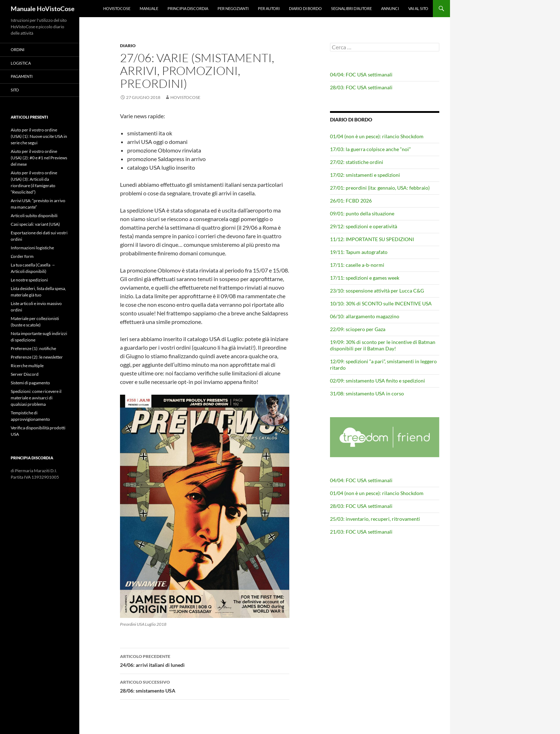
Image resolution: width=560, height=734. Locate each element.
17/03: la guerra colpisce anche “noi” (370, 149)
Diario (128, 46)
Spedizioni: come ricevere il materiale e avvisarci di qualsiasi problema (36, 398)
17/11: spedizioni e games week (365, 278)
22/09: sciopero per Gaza (358, 329)
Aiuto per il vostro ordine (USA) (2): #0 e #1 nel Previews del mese (39, 158)
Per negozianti (233, 8)
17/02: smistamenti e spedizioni (365, 175)
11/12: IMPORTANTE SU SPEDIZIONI (372, 239)
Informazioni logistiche (32, 248)
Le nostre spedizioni (29, 280)
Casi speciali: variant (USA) (35, 224)
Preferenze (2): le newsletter (37, 357)
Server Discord (25, 374)
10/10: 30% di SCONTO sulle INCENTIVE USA (381, 303)
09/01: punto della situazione (362, 213)
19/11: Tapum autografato (359, 252)
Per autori (269, 8)
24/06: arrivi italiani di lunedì (205, 660)
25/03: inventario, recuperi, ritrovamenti (375, 519)
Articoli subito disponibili (34, 216)
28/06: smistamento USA (205, 686)
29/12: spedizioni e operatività (364, 226)
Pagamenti (22, 76)
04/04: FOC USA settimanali (361, 74)
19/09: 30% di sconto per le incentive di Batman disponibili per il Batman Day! (383, 345)
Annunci (390, 8)
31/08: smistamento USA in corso (367, 393)
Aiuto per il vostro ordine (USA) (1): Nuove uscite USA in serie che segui (39, 136)
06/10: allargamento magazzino (365, 316)
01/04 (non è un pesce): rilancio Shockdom (377, 136)
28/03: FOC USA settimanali (361, 87)
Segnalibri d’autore (351, 8)
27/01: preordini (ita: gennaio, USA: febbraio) (380, 188)
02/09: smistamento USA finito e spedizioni (377, 381)
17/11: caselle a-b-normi (357, 265)
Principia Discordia (188, 8)
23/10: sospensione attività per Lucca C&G (377, 291)
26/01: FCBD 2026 (351, 201)
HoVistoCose (117, 8)
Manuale (149, 8)
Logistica (21, 63)
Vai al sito (418, 8)
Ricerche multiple (27, 366)
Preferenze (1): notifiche (33, 348)
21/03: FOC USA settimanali (361, 532)
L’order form (22, 256)
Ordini (17, 49)
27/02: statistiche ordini (357, 162)
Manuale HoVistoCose (43, 9)
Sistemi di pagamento (30, 383)
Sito (15, 90)
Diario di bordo (305, 8)
